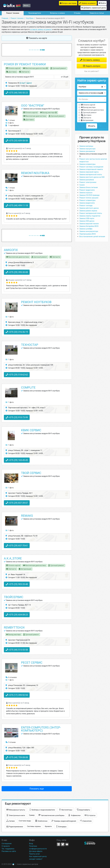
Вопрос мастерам (69, 3)
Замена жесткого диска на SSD (92, 177)
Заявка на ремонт (89, 3)
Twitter (63, 844)
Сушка (82, 185)
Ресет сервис (32, 663)
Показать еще (37, 789)
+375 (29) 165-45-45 (17, 460)
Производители (35, 13)
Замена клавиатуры (87, 164)
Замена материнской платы (91, 175)
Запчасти (86, 118)
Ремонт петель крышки (89, 198)
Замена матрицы (86, 146)
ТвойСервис (14, 597)
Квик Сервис (31, 430)
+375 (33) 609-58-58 (17, 141)
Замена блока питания (89, 187)
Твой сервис (31, 473)
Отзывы (77, 13)
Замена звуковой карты (89, 172)
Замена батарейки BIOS (89, 226)
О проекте (6, 846)
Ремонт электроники (88, 182)
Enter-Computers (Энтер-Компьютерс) (41, 729)
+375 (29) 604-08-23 (17, 615)
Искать (92, 126)
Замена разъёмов (87, 180)
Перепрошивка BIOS (88, 234)
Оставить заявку (90, 60)
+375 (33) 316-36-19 (17, 332)
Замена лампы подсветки (90, 216)
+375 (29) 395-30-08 (17, 272)
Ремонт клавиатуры (87, 200)
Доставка (86, 115)
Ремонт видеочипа (87, 190)
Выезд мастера (88, 107)
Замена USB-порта (87, 218)
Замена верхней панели (89, 224)
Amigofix (11, 250)
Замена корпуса (86, 193)
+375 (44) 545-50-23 (17, 93)
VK (59, 844)
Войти (103, 3)
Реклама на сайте (9, 851)
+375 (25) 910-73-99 (17, 417)
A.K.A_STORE (13, 558)
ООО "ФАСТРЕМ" (33, 106)
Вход (31, 844)
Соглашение (7, 844)
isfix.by (12, 5)
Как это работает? (92, 71)
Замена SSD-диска (87, 221)
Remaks (27, 516)
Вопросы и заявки (57, 13)
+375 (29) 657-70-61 (17, 546)
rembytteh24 (14, 628)
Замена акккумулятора (89, 231)
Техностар (30, 345)
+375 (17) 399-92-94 (17, 695)
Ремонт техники (13, 13)
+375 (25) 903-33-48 (17, 584)
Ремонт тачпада (86, 206)
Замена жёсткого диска (89, 208)
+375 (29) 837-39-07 (17, 503)
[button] (92, 87)
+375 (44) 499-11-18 (17, 205)
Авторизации (87, 120)
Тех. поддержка (8, 849)
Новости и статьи (97, 13)
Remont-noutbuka (35, 173)
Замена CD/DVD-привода (89, 195)
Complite (28, 388)
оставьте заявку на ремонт (41, 29)
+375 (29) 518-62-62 (17, 375)
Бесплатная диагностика (92, 110)
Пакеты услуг (35, 854)
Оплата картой (88, 105)
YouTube (67, 844)
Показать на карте (37, 38)
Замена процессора (87, 149)
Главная (5, 18)
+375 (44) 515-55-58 (17, 650)
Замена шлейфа (86, 229)
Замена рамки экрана (88, 211)
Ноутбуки (30, 18)
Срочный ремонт (89, 113)
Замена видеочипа (87, 203)
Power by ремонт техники (25, 64)
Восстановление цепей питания (92, 237)
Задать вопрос (92, 66)
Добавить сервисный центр (95, 8)
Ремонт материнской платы (91, 213)
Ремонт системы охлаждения (91, 167)
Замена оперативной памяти (91, 169)
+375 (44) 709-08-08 (17, 757)
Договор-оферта (36, 851)
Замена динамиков (87, 151)
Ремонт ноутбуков (36, 302)
